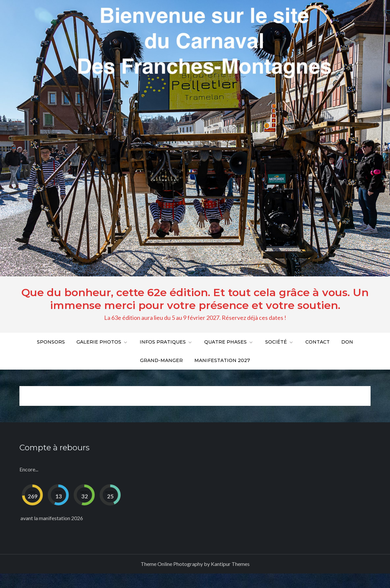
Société (279, 342)
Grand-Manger (161, 360)
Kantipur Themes (230, 564)
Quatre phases (229, 342)
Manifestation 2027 (222, 360)
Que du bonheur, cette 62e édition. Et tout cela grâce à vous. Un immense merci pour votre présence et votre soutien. (195, 299)
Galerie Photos (102, 342)
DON (347, 342)
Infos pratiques (166, 342)
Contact (318, 342)
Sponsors (51, 342)
